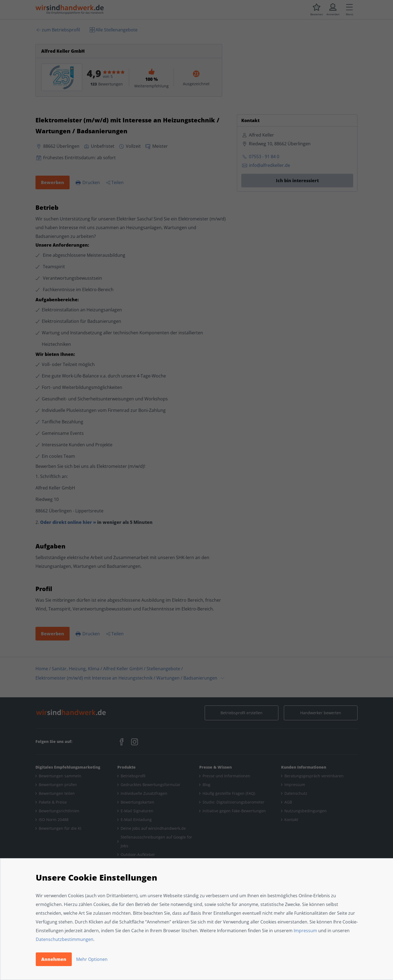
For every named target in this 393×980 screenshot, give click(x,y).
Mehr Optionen (92, 959)
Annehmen (54, 959)
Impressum (305, 931)
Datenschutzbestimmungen (65, 939)
